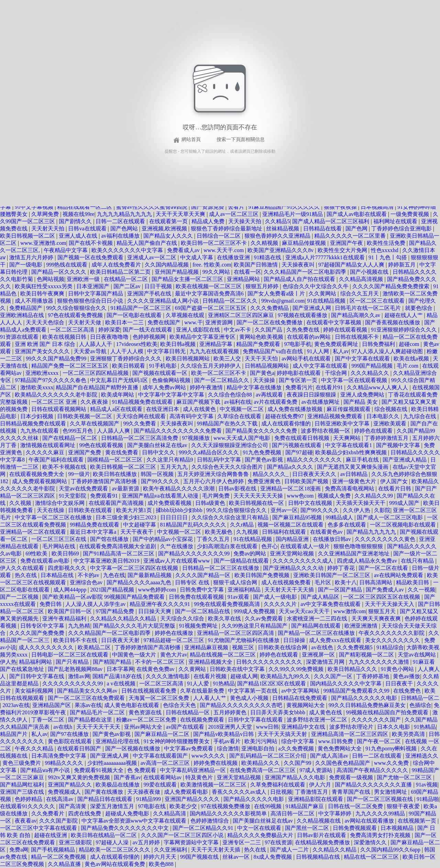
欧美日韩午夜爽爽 (43, 294)
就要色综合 (419, 308)
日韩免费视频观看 (355, 828)
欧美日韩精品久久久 (353, 669)
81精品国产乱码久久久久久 (194, 525)
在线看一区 (247, 272)
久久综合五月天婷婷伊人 (211, 366)
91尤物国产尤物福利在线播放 (244, 640)
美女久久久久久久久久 (393, 640)
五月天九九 (175, 467)
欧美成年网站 (118, 395)
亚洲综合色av (87, 582)
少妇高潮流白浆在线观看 (228, 546)
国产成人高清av (330, 756)
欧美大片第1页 (135, 510)
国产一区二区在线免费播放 (270, 322)
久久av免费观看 (265, 619)
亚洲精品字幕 (217, 344)
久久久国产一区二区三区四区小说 (183, 835)
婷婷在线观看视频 (346, 330)
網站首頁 (191, 139)
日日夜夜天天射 (121, 640)
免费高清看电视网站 (350, 489)
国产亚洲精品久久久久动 (294, 568)
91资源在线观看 (20, 337)
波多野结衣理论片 (352, 727)
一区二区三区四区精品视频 (96, 373)
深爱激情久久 (371, 842)
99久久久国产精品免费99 (57, 359)
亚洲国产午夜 (347, 243)
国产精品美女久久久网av (88, 691)
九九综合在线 (420, 416)
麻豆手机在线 (363, 460)
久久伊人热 (357, 510)
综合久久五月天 (360, 294)
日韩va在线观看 (88, 229)
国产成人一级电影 (276, 597)
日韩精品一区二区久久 (231, 301)
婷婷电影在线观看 (299, 373)
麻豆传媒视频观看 (349, 409)
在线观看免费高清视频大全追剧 (118, 546)
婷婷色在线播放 (175, 633)
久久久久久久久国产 (377, 720)
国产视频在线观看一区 (161, 373)
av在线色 (323, 647)
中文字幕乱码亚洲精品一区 (194, 770)
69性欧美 (37, 554)
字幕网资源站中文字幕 (192, 842)
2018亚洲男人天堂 (231, 727)
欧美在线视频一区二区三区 (209, 286)
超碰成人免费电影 (128, 813)
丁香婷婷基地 (373, 676)
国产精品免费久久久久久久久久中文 (125, 828)
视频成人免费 (335, 496)
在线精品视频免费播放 (323, 842)
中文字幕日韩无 (167, 351)
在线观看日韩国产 (80, 748)
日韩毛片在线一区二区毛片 (368, 308)
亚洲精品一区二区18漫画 (291, 489)
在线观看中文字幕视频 (334, 322)
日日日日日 (175, 517)
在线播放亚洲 (234, 257)
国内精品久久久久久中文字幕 (346, 683)
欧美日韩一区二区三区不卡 (214, 243)
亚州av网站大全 (144, 727)
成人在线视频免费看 (287, 582)
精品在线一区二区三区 (372, 857)
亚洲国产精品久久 (70, 785)
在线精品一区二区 (126, 279)
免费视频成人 (65, 792)
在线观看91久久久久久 (28, 806)
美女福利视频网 (35, 691)
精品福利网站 (36, 662)
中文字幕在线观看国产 (161, 756)
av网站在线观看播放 (370, 821)
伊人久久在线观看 (23, 568)
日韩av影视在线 (238, 489)
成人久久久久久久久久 (47, 647)
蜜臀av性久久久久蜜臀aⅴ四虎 (152, 207)
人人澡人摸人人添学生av (96, 604)
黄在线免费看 (122, 452)
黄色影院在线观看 (70, 741)
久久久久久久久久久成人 (304, 561)
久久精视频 (265, 243)
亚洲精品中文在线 (304, 727)
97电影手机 (298, 344)
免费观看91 (104, 496)
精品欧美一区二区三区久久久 (115, 850)
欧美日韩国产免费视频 (263, 575)
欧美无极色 (219, 532)
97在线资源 (278, 842)
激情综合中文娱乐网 (60, 503)
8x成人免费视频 (273, 857)
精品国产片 (14, 734)
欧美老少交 (184, 806)
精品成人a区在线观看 (117, 409)
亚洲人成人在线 (79, 236)
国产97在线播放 (70, 734)
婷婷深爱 (109, 330)
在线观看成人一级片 (306, 546)
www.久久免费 (392, 763)
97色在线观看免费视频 (76, 315)
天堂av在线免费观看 (84, 489)
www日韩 (268, 727)
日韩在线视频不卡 (357, 337)
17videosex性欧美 (137, 344)
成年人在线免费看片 (117, 265)
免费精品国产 (26, 308)
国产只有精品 (73, 662)
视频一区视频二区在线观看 (291, 525)
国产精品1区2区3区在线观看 (272, 683)
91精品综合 (390, 647)
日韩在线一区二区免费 (356, 806)
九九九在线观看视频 (215, 351)
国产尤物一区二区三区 (405, 777)
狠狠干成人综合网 (236, 582)
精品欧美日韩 (413, 582)
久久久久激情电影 (168, 676)
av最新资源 (126, 489)
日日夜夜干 (400, 683)
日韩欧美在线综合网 (283, 647)
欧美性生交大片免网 (343, 250)
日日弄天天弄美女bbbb (278, 712)
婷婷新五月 (403, 265)
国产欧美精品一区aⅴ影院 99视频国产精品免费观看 (104, 597)
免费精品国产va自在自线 (273, 351)
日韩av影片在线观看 (322, 835)
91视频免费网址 (199, 626)
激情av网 (79, 676)
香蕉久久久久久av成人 (240, 792)
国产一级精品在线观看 (242, 561)
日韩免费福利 (379, 344)
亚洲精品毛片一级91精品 (293, 214)
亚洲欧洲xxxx (43, 373)
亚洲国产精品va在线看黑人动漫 (161, 496)
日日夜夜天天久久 (315, 474)
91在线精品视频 (327, 301)
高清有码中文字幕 (192, 416)
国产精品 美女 (361, 402)
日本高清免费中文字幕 (59, 756)
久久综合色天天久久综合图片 (228, 467)
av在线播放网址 (321, 402)
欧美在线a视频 (412, 359)
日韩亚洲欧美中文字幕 (343, 424)
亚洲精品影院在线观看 (316, 799)
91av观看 (239, 597)
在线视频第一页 (418, 821)
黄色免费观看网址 (337, 344)
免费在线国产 (165, 322)
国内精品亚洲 (293, 539)
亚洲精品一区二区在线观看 (34, 532)
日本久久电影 (394, 727)
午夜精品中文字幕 (66, 250)
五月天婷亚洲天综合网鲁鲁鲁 (214, 474)
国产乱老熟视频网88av (76, 669)
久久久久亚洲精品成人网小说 (164, 301)
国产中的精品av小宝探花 (163, 539)
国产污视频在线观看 (297, 445)
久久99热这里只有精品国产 (255, 626)
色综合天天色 (180, 705)
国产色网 (357, 229)
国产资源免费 (208, 207)
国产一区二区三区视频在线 (381, 799)
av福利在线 (238, 402)
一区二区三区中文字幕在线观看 (39, 828)
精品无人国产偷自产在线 (147, 243)
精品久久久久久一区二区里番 (351, 236)
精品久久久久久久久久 (315, 460)
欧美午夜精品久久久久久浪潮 (179, 489)
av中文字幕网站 (301, 691)
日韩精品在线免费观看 (300, 698)
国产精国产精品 (113, 662)
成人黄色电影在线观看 (132, 705)
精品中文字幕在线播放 (255, 387)
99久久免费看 (140, 424)
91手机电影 (164, 366)
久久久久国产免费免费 (37, 633)
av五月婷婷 (147, 842)
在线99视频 (268, 806)
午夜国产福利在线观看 (57, 460)
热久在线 (26, 575)
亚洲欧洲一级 (84, 279)
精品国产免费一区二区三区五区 (70, 366)
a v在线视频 (122, 683)
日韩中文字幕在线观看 (256, 720)
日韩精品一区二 (420, 698)
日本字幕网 (120, 669)
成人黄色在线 (326, 712)
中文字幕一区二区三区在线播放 (54, 517)
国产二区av (128, 286)
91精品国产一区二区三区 (142, 308)
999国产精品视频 (373, 366)
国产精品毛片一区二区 (98, 712)
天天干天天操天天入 (390, 604)
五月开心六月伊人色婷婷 (214, 481)
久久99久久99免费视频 (297, 669)
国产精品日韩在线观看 (106, 799)
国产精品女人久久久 (169, 236)
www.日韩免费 (337, 741)
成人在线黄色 (200, 409)
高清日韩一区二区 (293, 813)
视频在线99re (78, 214)
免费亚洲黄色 (265, 481)
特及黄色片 (200, 777)
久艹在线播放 (177, 546)
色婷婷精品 (29, 799)
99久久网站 (217, 272)
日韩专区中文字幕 (43, 626)
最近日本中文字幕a (94, 532)
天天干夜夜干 (137, 532)
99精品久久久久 (65, 763)
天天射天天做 (85, 322)
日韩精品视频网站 (267, 366)
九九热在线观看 (40, 431)
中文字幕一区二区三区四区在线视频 (135, 568)
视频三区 (244, 647)
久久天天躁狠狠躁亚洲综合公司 (230, 445)
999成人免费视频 (255, 611)
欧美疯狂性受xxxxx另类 (44, 286)
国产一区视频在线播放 (133, 748)
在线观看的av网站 (310, 337)
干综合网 (337, 373)
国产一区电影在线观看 (135, 315)
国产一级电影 (26, 265)
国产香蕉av (127, 777)
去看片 (237, 207)
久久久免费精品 (270, 308)
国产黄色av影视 (265, 460)
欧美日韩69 (66, 554)
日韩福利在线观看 (285, 532)
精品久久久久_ (271, 474)
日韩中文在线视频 (311, 503)
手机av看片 (228, 741)
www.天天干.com (224, 250)
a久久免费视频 (297, 748)
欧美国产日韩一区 (70, 611)
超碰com (410, 344)
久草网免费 (46, 214)
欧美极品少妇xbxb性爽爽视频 (352, 452)
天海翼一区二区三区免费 (159, 698)
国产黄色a (262, 373)
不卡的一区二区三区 (161, 662)
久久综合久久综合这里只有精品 (231, 517)
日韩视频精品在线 (319, 857)
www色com (301, 496)
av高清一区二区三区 (166, 763)
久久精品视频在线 (319, 821)
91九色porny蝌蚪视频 (392, 748)
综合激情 (228, 748)
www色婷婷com (158, 590)
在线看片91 (330, 387)
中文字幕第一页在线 (253, 691)
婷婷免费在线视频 (216, 763)
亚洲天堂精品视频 (240, 777)
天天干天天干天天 (99, 727)
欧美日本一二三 (125, 322)
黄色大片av (174, 655)
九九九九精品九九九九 (125, 214)
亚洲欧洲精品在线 (23, 315)
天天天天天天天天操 (259, 496)
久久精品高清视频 (362, 279)
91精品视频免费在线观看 (143, 402)
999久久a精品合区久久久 (210, 452)
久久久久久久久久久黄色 (386, 539)
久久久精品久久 (371, 373)
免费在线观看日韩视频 (302, 438)
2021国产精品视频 (113, 590)
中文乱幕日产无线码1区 (120, 380)
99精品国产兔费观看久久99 (357, 691)
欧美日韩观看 (129, 366)
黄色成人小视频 (250, 698)
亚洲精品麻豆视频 (207, 647)
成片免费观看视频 (170, 503)
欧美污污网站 (262, 741)
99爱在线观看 (161, 785)
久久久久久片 (281, 604)
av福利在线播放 (121, 236)
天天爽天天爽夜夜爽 (377, 619)
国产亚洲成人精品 (405, 460)
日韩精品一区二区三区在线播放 (221, 568)
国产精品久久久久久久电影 (365, 698)
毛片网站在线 (59, 546)
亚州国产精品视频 (177, 272)
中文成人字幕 (197, 257)
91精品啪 (428, 799)
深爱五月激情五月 (113, 806)
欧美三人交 (228, 359)
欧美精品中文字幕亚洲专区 (203, 337)
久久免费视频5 (355, 647)
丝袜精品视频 (283, 229)
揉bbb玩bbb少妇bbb (180, 510)
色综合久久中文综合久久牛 (316, 286)
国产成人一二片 (290, 850)
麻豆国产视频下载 (199, 402)
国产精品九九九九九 (372, 532)
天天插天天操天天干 (361, 503)
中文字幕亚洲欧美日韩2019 (107, 561)
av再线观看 (270, 395)
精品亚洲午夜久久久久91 (161, 604)
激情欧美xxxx (37, 387)
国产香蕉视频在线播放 (393, 322)
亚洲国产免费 (85, 452)
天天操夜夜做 (144, 792)
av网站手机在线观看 (307, 359)
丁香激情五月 (312, 792)
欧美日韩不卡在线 (76, 640)
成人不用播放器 (35, 301)
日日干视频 (159, 286)
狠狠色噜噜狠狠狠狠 (359, 546)
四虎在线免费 (85, 813)
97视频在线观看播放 (303, 315)
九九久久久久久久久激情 (379, 662)
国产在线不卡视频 (91, 243)
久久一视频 (421, 590)
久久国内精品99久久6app (391, 850)
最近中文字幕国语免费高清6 (210, 294)
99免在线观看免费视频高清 (228, 604)
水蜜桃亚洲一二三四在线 (318, 619)
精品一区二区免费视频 (59, 857)
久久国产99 (298, 763)
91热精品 (224, 683)
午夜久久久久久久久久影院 (392, 633)
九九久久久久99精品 (381, 813)
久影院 (382, 510)
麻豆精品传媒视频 (305, 243)
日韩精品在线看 (323, 229)
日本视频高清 (378, 207)
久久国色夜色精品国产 (343, 763)
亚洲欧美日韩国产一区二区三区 (332, 575)
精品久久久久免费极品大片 (261, 835)
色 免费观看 (142, 770)
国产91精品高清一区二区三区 (119, 554)
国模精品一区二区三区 (115, 460)
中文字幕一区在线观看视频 (355, 380)
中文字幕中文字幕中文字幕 (172, 395)
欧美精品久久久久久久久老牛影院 (57, 395)
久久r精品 (243, 525)
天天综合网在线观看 (142, 416)
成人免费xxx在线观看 (336, 640)
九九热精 (79, 626)
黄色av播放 (406, 676)
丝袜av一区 (237, 857)
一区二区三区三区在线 (59, 539)
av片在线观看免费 (276, 402)
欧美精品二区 (95, 647)
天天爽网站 (348, 438)
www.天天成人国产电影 (243, 438)
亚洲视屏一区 (319, 655)
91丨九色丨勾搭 (388, 257)
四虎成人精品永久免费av (368, 561)
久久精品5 (277, 221)
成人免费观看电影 (187, 792)
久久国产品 (269, 330)
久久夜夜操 (95, 402)
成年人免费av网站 (165, 387)
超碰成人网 (244, 676)
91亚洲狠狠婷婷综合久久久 (405, 330)
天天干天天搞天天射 (283, 734)
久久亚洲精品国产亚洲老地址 (354, 554)
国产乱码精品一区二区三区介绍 (268, 756)
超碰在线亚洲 (51, 835)
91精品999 (149, 799)
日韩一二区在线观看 (121, 221)
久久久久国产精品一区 (203, 575)
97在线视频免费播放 (226, 806)
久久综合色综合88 (231, 395)
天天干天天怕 (262, 359)
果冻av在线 (88, 705)
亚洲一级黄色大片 (355, 481)
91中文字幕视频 (35, 207)
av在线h (63, 727)
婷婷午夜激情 (207, 387)
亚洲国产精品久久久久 (193, 799)
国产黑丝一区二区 (308, 828)
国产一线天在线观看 (148, 330)
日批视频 (281, 792)
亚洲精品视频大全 (211, 662)
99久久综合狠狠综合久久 (77, 308)
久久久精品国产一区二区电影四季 (306, 272)
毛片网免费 (217, 496)
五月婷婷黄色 (231, 712)
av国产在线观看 (186, 727)
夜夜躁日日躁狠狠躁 (312, 395)
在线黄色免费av (156, 669)
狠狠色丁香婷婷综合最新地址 (227, 229)
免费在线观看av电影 (46, 561)
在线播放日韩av (333, 539)
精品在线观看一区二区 (85, 207)
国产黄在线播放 (104, 792)
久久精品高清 (170, 813)
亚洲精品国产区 (52, 705)
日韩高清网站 (376, 582)
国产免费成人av (386, 590)
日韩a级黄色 (211, 503)
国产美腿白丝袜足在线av (158, 445)
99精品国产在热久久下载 (228, 424)
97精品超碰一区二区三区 (175, 640)
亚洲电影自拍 (258, 748)
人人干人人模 (128, 351)
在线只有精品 (418, 561)
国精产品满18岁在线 (118, 676)
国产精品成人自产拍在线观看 (300, 279)
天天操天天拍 (245, 221)
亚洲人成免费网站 (363, 395)
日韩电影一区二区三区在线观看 (70, 655)
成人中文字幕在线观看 (321, 366)
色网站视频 (51, 279)
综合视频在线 (392, 409)
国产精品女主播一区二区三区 (188, 279)
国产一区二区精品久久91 (203, 828)
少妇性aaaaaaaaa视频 (113, 763)
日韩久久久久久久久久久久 (270, 662)
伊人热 (8, 662)
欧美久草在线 (225, 619)
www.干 (194, 322)
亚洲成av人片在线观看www (177, 561)
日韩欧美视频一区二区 (85, 416)
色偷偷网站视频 (172, 380)
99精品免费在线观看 (95, 525)
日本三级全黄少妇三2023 (126, 517)
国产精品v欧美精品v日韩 (224, 734)
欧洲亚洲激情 (362, 626)
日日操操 (295, 640)
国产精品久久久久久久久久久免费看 (178, 431)
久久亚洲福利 (171, 850)
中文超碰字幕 (140, 525)
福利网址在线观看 (396, 221)
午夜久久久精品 (35, 748)
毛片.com (408, 366)
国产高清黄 (73, 806)
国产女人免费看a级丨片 (277, 294)
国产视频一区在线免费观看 (91, 257)
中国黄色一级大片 (135, 655)
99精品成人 (340, 517)
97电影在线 (153, 806)
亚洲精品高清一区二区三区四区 (350, 734)
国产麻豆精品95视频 (298, 517)
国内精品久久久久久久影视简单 (229, 813)
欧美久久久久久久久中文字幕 (128, 250)
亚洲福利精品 (245, 590)
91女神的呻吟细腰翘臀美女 (177, 741)
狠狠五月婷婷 (263, 286)
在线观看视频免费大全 (37, 474)
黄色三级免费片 (22, 763)
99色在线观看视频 (102, 445)
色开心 (269, 546)
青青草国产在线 (352, 792)
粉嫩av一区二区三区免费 (147, 720)
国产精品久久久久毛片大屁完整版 (135, 626)
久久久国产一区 (334, 676)
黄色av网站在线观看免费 (115, 864)
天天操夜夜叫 (299, 265)
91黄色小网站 (398, 669)
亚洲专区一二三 (242, 842)
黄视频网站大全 (306, 705)
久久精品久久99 (374, 496)
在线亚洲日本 (163, 409)
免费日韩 (51, 604)
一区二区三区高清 (73, 330)
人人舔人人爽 (114, 431)
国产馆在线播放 (110, 539)
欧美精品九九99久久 (286, 676)
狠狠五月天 (383, 611)
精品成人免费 (209, 221)
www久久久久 (209, 756)
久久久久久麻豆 (46, 452)
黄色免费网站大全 (340, 748)
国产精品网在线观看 (317, 626)
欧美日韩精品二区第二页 (121, 272)
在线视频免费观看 (203, 720)
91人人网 (319, 351)
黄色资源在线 (146, 712)
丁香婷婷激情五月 (387, 438)
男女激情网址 (391, 792)
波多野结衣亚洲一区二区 (318, 720)
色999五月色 (78, 431)
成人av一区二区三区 (234, 214)
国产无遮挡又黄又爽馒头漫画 (353, 467)
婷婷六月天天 (161, 857)
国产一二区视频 (20, 597)
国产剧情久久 (76, 221)
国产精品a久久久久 (291, 467)
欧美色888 (162, 864)
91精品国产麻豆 (305, 806)
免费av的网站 (250, 554)
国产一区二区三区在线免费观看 (87, 698)
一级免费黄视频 (410, 214)
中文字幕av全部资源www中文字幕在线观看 (135, 821)
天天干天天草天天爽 (181, 214)
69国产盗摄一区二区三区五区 (211, 308)
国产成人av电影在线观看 (357, 214)
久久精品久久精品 (335, 850)
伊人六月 (321, 785)
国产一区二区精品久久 (222, 380)
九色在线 (114, 575)
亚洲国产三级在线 (23, 792)
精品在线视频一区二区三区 (223, 655)
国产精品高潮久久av (356, 315)
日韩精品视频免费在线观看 (34, 424)
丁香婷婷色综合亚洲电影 (402, 229)
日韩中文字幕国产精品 (96, 294)
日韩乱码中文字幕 (220, 460)
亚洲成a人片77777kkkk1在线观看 (326, 257)
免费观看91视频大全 (99, 770)
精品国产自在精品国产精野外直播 (98, 387)
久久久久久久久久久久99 (73, 683)
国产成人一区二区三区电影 (390, 517)
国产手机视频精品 (54, 850)
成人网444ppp (70, 590)
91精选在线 (268, 257)
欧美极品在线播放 (118, 785)
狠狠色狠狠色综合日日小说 (91, 301)
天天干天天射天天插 (216, 850)
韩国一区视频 (158, 474)
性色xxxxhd (385, 250)
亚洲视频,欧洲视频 (165, 229)
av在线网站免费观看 (399, 575)
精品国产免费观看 (259, 344)
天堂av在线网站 (417, 655)
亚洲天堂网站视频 (293, 554)
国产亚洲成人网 (312, 308)
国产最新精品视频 (150, 575)
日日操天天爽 (155, 611)
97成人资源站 (317, 770)
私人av (341, 351)
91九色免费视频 (263, 452)
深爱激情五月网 (326, 662)
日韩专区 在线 (193, 582)
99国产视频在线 (200, 857)
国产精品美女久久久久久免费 (262, 431)
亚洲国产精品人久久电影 (296, 777)
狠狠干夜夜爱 (404, 806)
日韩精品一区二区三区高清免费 (140, 438)
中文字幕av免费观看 (189, 748)
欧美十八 (346, 582)
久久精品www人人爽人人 (378, 387)
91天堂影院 (73, 496)
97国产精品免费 (115, 611)
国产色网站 (125, 229)
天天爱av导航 (91, 351)
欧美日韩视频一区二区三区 (124, 467)
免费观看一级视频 (352, 777)
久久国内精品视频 (167, 265)
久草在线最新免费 (203, 691)
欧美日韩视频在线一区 (257, 503)
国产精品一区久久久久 (59, 272)
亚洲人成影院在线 (199, 330)
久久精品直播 (65, 864)
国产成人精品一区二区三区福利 (331, 221)
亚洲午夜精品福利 (65, 619)
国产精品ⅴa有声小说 (46, 770)
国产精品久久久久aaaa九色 (140, 582)
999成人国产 (405, 503)
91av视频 (427, 785)
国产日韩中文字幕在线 (37, 676)
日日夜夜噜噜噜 (110, 337)
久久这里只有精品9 (170, 460)
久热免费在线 (304, 330)
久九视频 (248, 532)
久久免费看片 (48, 813)
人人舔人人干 (96, 344)
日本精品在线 (58, 575)
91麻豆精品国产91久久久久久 (285, 207)
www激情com (350, 611)
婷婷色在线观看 (374, 431)
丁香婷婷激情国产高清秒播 (104, 481)
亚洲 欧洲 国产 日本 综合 (46, 344)
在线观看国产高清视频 (117, 503)
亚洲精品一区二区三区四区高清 (236, 633)
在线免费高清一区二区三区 (263, 770)
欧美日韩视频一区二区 (28, 236)
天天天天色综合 (46, 322)
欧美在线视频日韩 (65, 337)
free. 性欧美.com (212, 265)
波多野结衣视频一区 (326, 431)
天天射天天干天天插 (290, 590)
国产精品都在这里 (91, 720)
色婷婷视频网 (150, 337)
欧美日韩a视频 (179, 344)
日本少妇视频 (37, 416)
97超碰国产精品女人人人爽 (352, 265)
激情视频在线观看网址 (48, 445)
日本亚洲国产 (93, 286)
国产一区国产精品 (341, 590)
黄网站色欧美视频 (262, 337)
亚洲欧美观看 (390, 424)
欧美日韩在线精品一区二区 (104, 835)
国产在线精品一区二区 (70, 438)
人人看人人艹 (210, 698)
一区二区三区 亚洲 (55, 402)
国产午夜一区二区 (379, 741)
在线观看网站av (163, 777)
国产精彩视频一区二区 (367, 655)
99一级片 (79, 474)
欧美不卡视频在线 (65, 467)
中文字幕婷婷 (335, 813)
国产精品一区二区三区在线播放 (317, 633)
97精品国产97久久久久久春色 (51, 380)
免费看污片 (299, 387)
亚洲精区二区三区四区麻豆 (242, 315)
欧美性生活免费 (387, 243)
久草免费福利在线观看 (278, 785)
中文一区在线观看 (260, 828)
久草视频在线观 (186, 315)
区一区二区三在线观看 (378, 301)
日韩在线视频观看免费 (150, 691)
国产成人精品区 (321, 597)
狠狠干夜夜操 (341, 207)
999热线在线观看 (67, 265)
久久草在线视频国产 (95, 424)
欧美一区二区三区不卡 (219, 373)
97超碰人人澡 (113, 842)
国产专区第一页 (299, 380)
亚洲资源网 (220, 322)
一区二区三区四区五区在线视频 (382, 597)
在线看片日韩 (395, 489)
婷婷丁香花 (342, 568)
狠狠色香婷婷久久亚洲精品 (278, 236)
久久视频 (21, 503)
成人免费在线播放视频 (296, 409)
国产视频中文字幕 (399, 445)
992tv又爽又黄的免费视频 (79, 777)
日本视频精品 (398, 828)
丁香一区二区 (48, 720)
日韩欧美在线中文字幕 (238, 669)
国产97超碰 (299, 452)
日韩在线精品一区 (188, 712)
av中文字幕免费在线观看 (331, 604)
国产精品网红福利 (23, 785)
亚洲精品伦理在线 (118, 741)
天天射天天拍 (48, 229)
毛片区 (323, 582)
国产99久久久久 (161, 481)
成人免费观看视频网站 (40, 481)
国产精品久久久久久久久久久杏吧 (242, 705)
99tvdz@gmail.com (283, 301)
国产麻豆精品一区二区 (163, 734)
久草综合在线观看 (240, 416)
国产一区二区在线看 (384, 568)
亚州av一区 (284, 510)
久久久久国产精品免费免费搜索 (392, 286)
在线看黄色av (327, 532)
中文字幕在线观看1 (349, 445)
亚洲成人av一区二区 (152, 257)
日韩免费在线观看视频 (197, 597)
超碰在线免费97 (285, 416)
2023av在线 (16, 705)
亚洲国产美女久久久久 (43, 351)
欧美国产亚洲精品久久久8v (281, 250)
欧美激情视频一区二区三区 (214, 785)
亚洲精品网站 (244, 279)
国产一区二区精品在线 (203, 611)
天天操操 (265, 380)
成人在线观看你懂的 (287, 424)
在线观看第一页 (169, 221)
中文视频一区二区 (242, 409)
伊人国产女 (395, 481)
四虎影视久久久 (68, 568)
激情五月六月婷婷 (32, 257)
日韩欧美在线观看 (91, 510)
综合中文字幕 (298, 741)
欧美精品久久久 (261, 763)
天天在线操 (51, 510)
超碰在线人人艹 (404, 315)
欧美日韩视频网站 (188, 359)
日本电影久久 (384, 416)
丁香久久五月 (214, 539)
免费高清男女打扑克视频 (381, 835)
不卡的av (89, 575)
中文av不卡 (238, 330)
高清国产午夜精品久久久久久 (373, 770)
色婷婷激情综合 (210, 821)
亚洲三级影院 (76, 842)
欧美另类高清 (409, 734)
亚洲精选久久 (422, 756)
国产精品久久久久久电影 (254, 799)
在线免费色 (408, 691)
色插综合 (420, 705)
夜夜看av (26, 821)
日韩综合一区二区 (219, 236)
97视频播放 (197, 438)
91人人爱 (199, 683)
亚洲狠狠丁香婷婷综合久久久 (126, 359)
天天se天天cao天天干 (305, 611)
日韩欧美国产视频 (307, 481)
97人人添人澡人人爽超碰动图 (388, 351)
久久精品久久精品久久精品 (124, 619)
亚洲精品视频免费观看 (335, 416)
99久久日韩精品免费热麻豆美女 (368, 705)
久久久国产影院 (59, 821)
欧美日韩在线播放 (115, 474)
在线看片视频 (211, 676)
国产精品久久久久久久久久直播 (374, 785)
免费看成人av (184, 250)
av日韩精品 (355, 474)
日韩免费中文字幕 (202, 590)
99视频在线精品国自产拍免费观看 (388, 712)
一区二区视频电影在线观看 (404, 525)
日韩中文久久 (159, 452)
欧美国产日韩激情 (256, 265)
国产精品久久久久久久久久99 (195, 554)
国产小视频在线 (370, 272)
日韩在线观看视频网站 (59, 409)
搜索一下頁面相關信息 (241, 139)
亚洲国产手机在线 (150, 294)
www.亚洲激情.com (43, 243)
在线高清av (60, 799)
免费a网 (19, 850)
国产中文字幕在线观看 (363, 359)
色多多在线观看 (348, 525)
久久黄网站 (323, 294)
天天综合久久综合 (183, 619)
